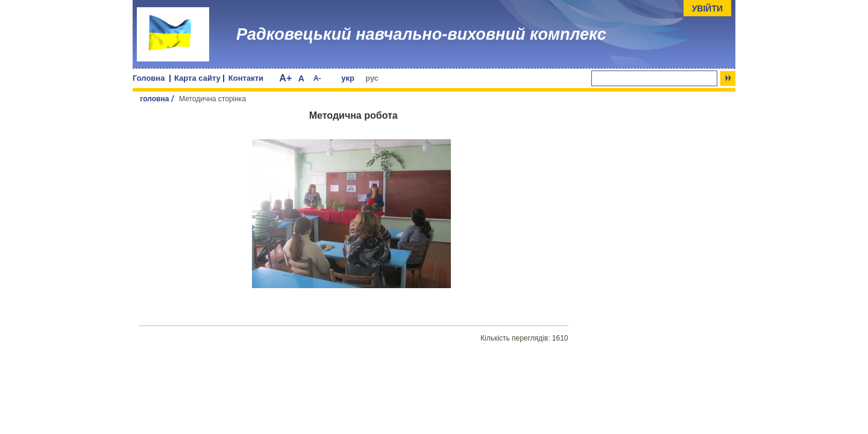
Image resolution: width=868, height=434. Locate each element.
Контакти (246, 78)
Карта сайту (197, 78)
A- (317, 78)
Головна (149, 78)
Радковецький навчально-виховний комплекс (421, 34)
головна (154, 99)
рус (372, 78)
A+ (285, 78)
